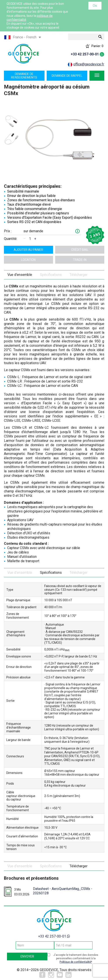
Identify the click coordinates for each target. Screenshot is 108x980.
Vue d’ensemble (20, 275)
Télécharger (79, 275)
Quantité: (11, 239)
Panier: (97, 46)
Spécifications (51, 275)
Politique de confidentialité (75, 962)
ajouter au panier (28, 250)
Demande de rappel (67, 76)
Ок (95, 6)
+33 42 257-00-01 (85, 54)
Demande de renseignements (24, 76)
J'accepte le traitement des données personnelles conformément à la (76, 959)
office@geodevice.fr (89, 64)
